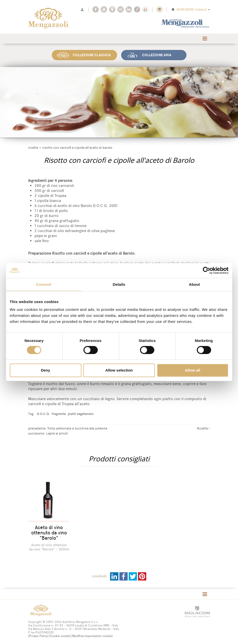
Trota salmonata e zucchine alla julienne (77, 428)
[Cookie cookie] (60, 636)
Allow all (193, 370)
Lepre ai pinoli (57, 433)
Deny (46, 370)
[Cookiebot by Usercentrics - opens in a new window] (206, 270)
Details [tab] (119, 284)
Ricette (33, 147)
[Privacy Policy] (38, 636)
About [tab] (195, 284)
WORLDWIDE (191, 10)
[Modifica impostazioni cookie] (92, 636)
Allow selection (119, 370)
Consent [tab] (44, 284)
